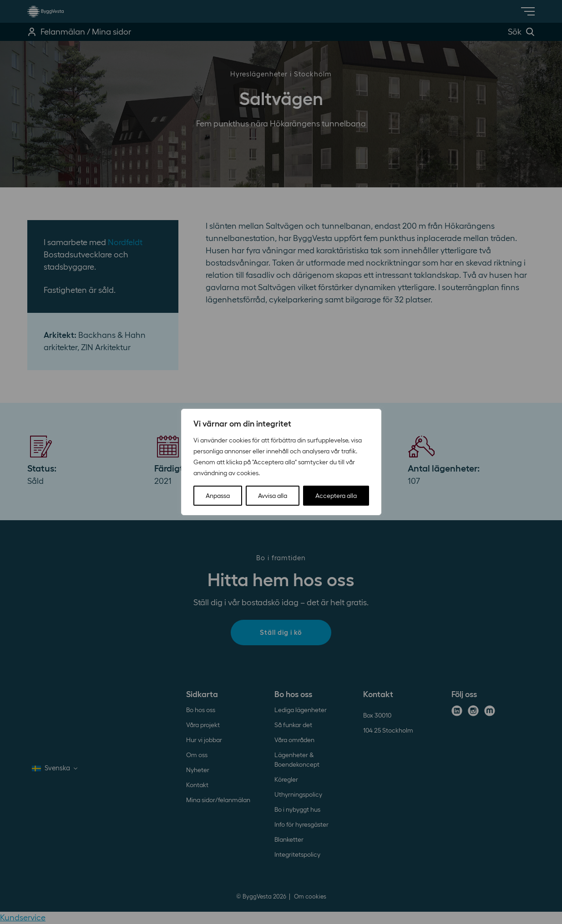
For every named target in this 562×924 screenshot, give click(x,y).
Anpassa (218, 496)
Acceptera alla (336, 496)
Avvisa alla (273, 496)
